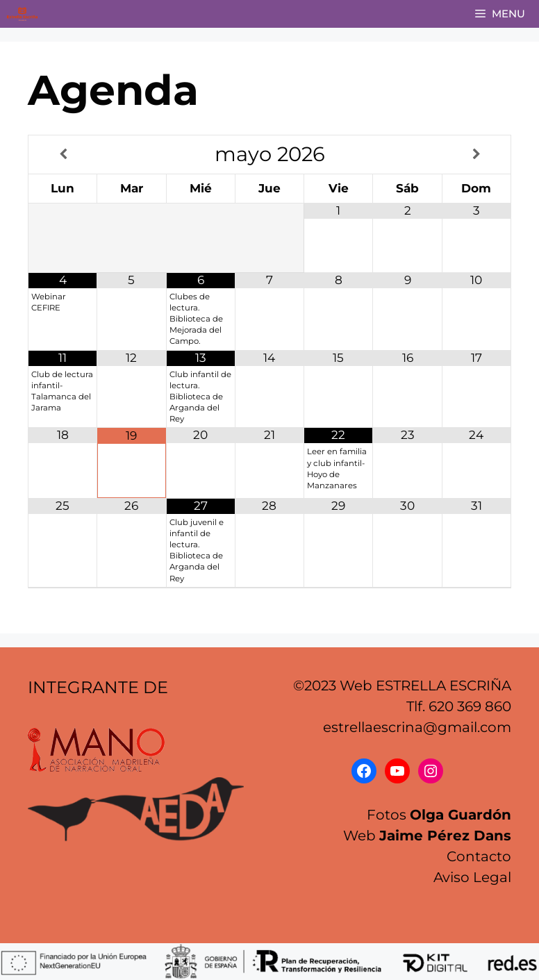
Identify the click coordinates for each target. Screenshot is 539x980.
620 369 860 (470, 706)
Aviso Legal (472, 877)
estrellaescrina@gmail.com (417, 727)
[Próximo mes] (476, 155)
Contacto (479, 856)
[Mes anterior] (63, 155)
